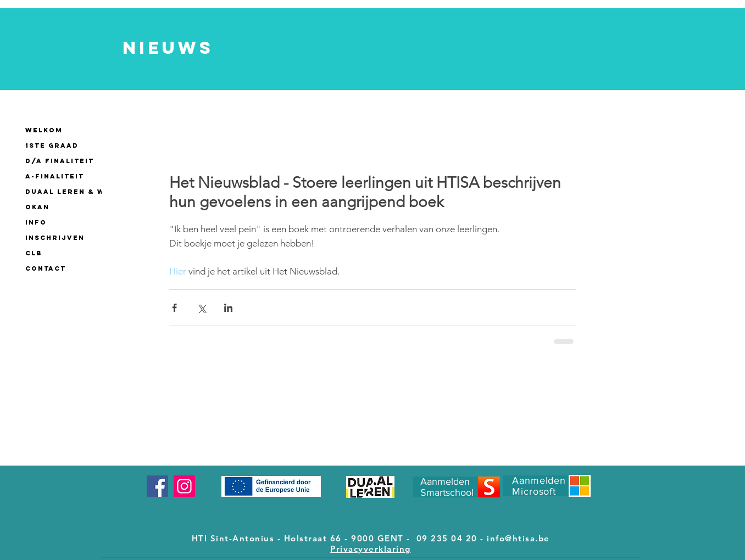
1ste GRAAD (52, 145)
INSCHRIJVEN (55, 238)
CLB (34, 253)
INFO (36, 222)
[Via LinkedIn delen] (228, 308)
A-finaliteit (55, 176)
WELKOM (44, 130)
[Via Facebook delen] (174, 308)
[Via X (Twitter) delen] (201, 308)
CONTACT (46, 268)
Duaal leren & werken (79, 192)
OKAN (37, 207)
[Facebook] (157, 486)
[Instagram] (184, 486)
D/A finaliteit (60, 161)
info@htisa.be (518, 538)
